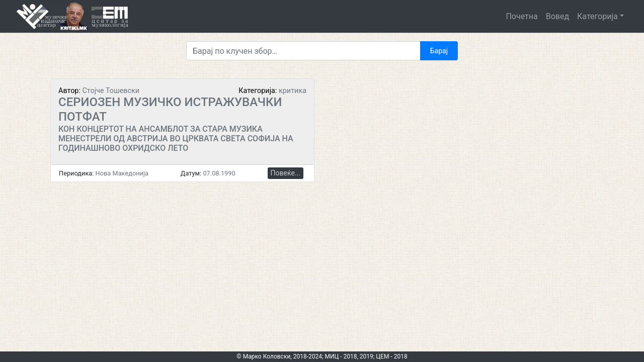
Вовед (557, 16)
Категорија (597, 16)
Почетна (521, 16)
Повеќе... (286, 173)
